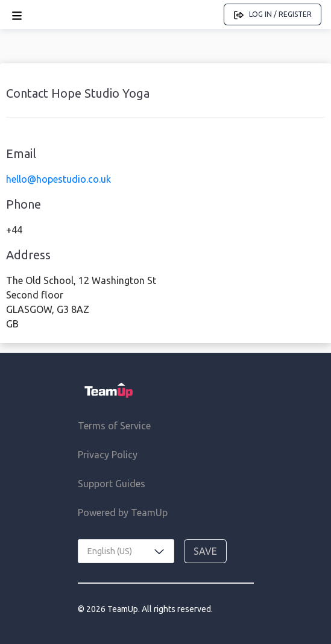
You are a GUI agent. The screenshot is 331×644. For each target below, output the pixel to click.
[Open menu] (17, 14)
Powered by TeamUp (123, 513)
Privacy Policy (108, 455)
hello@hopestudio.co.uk (58, 179)
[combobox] (126, 551)
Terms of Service (114, 426)
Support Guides (112, 484)
